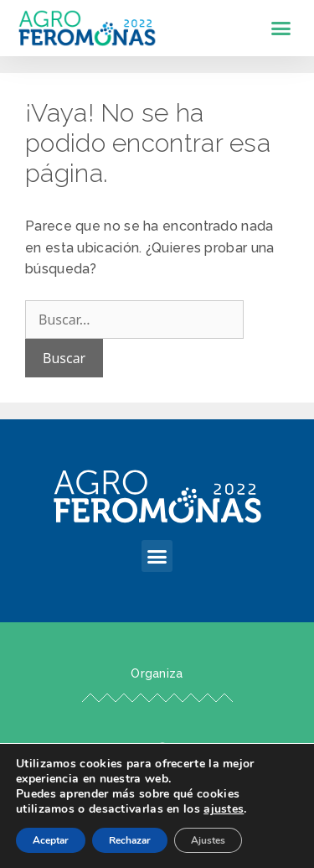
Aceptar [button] (51, 840)
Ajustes (208, 840)
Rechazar (130, 840)
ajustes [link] (224, 809)
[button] (281, 29)
